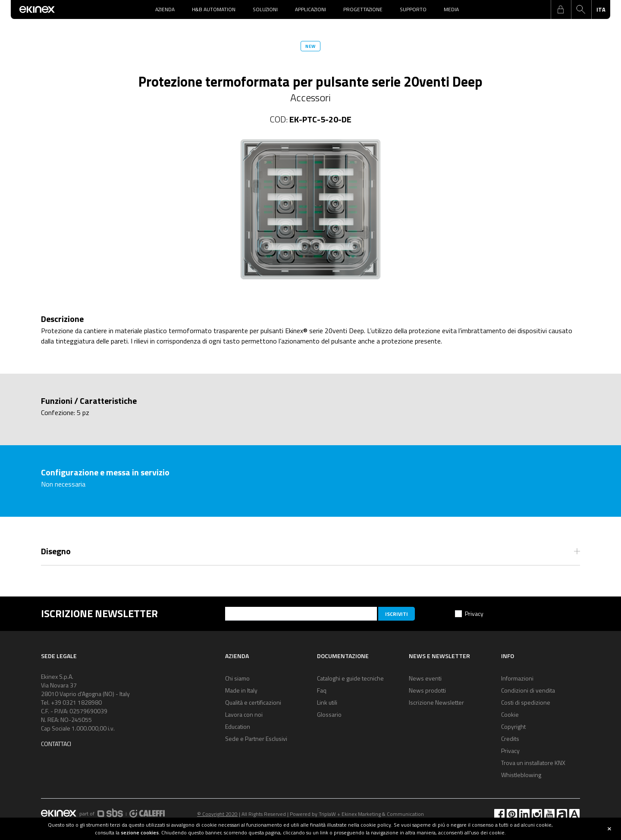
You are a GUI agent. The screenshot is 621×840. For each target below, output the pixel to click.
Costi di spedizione (526, 702)
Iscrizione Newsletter (436, 702)
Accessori (310, 97)
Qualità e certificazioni (253, 702)
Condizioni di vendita (528, 690)
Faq (322, 690)
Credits (510, 739)
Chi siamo (237, 678)
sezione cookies (140, 832)
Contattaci (56, 744)
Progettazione (363, 9)
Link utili (327, 702)
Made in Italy (241, 690)
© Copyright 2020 (217, 814)
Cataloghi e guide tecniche (350, 678)
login (561, 9)
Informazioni (517, 678)
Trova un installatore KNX (533, 763)
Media (451, 9)
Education (238, 726)
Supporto (413, 9)
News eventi (425, 678)
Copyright (513, 726)
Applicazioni (310, 9)
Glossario (329, 714)
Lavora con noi (244, 714)
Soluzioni (265, 9)
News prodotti (427, 690)
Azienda (165, 9)
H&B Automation (214, 9)
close (609, 829)
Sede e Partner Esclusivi (256, 739)
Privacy (474, 614)
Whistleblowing (521, 775)
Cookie (510, 714)
